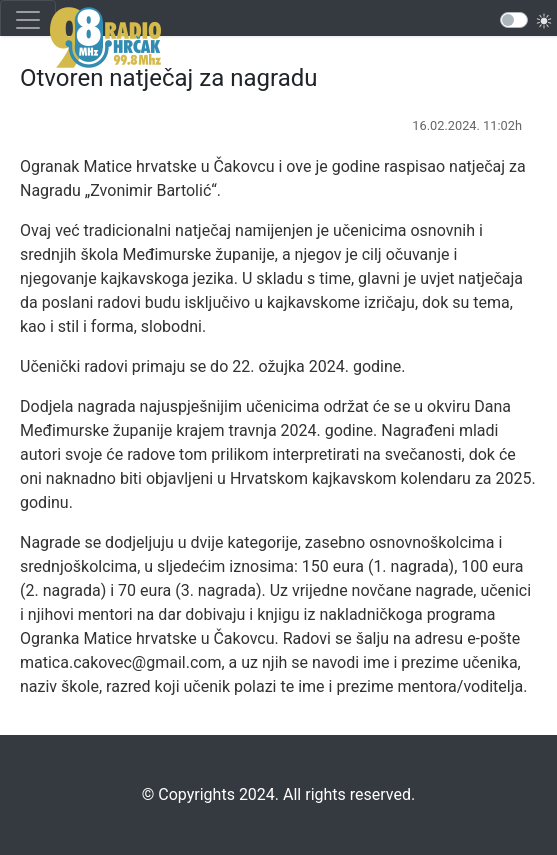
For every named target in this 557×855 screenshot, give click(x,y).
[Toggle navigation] (28, 20)
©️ (148, 794)
